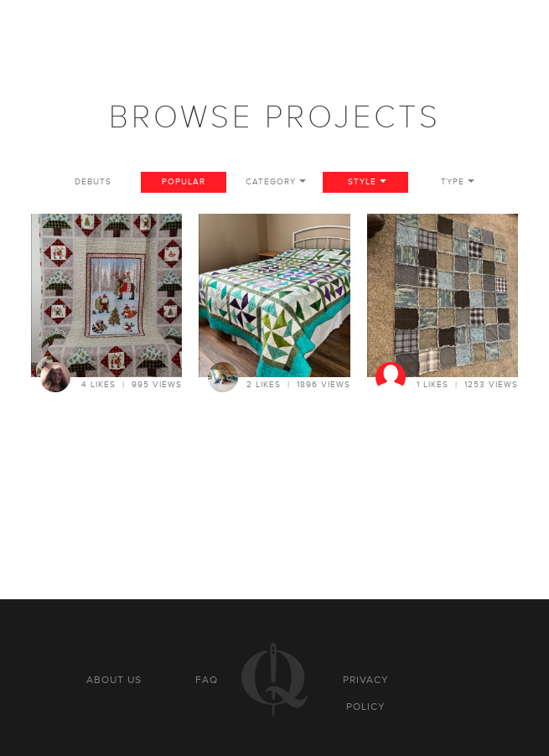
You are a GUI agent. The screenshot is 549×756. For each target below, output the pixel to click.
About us (114, 680)
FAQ (206, 680)
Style (362, 182)
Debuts (93, 182)
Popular (184, 182)
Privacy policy (366, 693)
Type (453, 182)
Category (271, 182)
